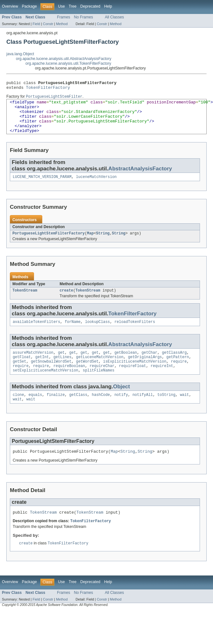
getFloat (22, 370)
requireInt (162, 380)
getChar (149, 365)
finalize (56, 410)
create (67, 301)
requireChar (102, 380)
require (179, 375)
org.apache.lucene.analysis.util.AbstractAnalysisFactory (64, 59)
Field (36, 24)
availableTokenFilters (36, 333)
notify (121, 410)
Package (29, 6)
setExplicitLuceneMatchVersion (45, 385)
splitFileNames (99, 385)
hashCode (101, 410)
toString (166, 410)
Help (108, 6)
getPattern (178, 370)
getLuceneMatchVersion (100, 370)
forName (72, 333)
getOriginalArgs (145, 370)
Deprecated (90, 6)
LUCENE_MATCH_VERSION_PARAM (42, 186)
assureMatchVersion (33, 365)
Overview (10, 6)
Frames (63, 17)
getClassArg (174, 365)
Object (122, 401)
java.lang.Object (20, 54)
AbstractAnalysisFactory (140, 177)
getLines (62, 370)
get (61, 365)
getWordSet (87, 375)
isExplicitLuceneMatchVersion (135, 375)
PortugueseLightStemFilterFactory (48, 243)
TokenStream (25, 301)
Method (62, 24)
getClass (78, 410)
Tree (73, 6)
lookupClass (97, 333)
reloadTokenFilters (135, 333)
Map (90, 243)
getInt (42, 370)
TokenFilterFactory (48, 89)
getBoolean (126, 365)
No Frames (84, 17)
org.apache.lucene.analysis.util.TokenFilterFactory (68, 63)
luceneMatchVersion (96, 186)
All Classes (114, 17)
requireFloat (132, 380)
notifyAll (143, 410)
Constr (48, 24)
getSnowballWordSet (51, 375)
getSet (20, 375)
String (103, 243)
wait (184, 410)
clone (18, 410)
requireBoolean (69, 380)
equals (35, 410)
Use (61, 6)
